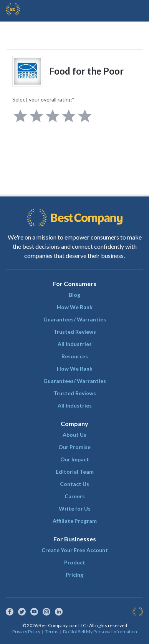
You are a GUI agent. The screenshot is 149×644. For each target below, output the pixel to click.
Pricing (74, 575)
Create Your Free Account (75, 550)
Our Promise (74, 447)
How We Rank (75, 307)
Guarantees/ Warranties (75, 319)
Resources (75, 356)
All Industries (75, 344)
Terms (52, 632)
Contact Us (74, 484)
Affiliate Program (75, 521)
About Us (74, 435)
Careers (75, 496)
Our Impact (75, 459)
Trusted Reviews (75, 332)
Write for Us (75, 508)
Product (75, 562)
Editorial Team (75, 472)
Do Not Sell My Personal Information (100, 632)
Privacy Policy (26, 632)
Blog (74, 295)
